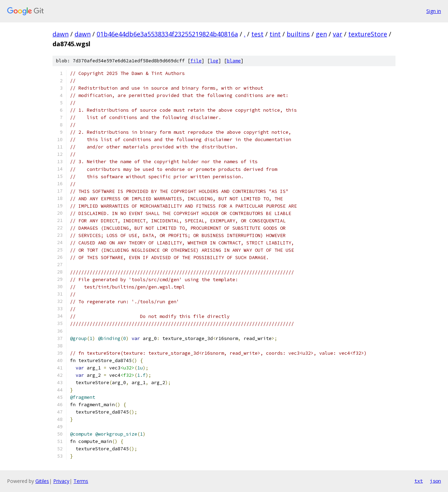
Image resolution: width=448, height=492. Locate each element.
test (257, 34)
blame (234, 61)
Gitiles (42, 481)
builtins (298, 34)
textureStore (368, 34)
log (214, 61)
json (435, 481)
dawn (61, 34)
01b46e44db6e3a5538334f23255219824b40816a (167, 34)
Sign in (434, 11)
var (338, 34)
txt (419, 481)
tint (275, 34)
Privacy (61, 481)
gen (321, 34)
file (196, 61)
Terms (81, 481)
